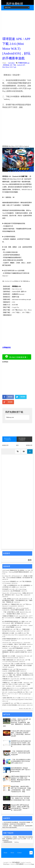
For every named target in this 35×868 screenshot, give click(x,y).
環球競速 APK (7, 176)
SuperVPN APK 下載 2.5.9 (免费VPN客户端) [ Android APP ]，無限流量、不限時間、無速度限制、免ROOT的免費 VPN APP (18, 665)
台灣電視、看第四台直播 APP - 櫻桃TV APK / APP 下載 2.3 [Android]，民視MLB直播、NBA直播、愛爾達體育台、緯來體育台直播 (17, 723)
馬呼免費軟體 (15, 4)
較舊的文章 (29, 445)
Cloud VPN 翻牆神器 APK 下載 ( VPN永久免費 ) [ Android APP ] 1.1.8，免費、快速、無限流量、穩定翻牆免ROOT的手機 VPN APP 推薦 (18, 675)
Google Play (16, 307)
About (12, 853)
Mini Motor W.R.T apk (9, 67)
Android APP (21, 65)
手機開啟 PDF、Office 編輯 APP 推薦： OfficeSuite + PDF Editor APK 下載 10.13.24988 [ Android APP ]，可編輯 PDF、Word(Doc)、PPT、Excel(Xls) (17, 684)
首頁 (17, 445)
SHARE (7, 397)
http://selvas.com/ (17, 289)
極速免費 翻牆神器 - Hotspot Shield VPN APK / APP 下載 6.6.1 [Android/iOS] (21, 770)
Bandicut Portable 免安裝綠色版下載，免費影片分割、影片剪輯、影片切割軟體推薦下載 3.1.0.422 (21, 798)
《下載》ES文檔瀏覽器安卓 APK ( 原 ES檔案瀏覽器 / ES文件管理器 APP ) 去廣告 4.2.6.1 (21, 761)
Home (6, 853)
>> (32, 709)
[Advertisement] (17, 23)
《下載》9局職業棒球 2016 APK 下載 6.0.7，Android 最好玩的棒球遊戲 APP (21, 753)
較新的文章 (5, 445)
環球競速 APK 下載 (9, 65)
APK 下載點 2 (26, 312)
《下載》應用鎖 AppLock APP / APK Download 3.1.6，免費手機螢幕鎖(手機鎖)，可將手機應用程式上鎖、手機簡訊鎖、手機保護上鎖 (17, 600)
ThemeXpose (6, 864)
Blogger (33, 864)
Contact (19, 853)
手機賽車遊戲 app (24, 63)
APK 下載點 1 (16, 312)
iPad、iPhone (28, 310)
